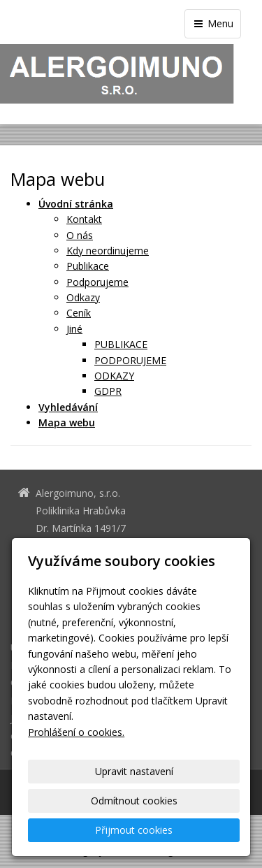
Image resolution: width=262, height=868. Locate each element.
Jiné (74, 329)
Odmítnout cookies (134, 801)
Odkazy (83, 297)
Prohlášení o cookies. (76, 732)
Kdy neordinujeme (108, 251)
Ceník (79, 313)
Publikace (88, 266)
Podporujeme (97, 282)
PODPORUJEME (130, 360)
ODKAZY (114, 376)
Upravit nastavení (134, 771)
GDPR (108, 391)
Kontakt (84, 219)
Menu (213, 23)
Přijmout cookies (134, 830)
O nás (80, 235)
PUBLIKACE (121, 344)
